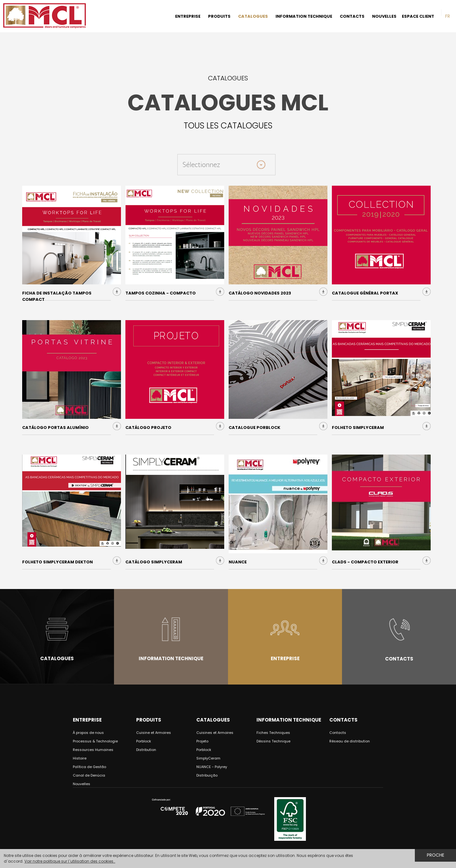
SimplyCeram (208, 758)
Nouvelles (82, 784)
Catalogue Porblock (254, 428)
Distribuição (207, 775)
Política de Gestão (89, 767)
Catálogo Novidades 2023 (260, 293)
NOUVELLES (384, 16)
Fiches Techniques (273, 733)
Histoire (80, 758)
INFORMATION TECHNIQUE (304, 16)
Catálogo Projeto (148, 428)
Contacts (399, 659)
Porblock (144, 741)
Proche (436, 855)
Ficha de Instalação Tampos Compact (57, 296)
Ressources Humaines (93, 750)
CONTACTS (352, 16)
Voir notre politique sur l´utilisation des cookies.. (70, 861)
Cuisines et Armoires (215, 733)
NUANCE (238, 562)
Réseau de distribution (350, 741)
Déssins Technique (273, 741)
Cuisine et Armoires (154, 733)
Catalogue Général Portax (365, 293)
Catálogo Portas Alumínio (55, 428)
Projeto (202, 741)
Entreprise (285, 658)
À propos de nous (88, 733)
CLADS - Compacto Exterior (365, 562)
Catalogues (57, 658)
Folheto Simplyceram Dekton (57, 562)
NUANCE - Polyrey (212, 767)
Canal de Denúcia (89, 775)
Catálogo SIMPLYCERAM (154, 562)
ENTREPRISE (188, 16)
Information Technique (171, 658)
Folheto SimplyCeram (358, 428)
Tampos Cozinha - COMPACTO (161, 293)
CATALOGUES (253, 16)
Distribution (146, 750)
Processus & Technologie (95, 741)
